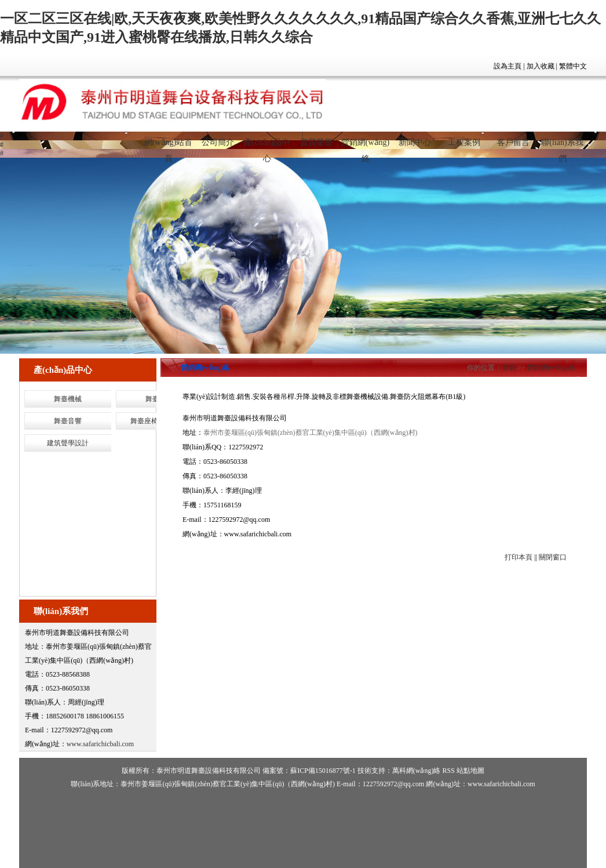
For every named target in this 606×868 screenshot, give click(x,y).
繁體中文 (573, 66)
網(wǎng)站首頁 (168, 147)
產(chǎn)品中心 (267, 147)
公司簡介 (218, 142)
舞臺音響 (68, 421)
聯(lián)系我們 (562, 147)
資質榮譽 (316, 142)
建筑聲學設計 (68, 443)
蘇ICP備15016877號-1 (323, 771)
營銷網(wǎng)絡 (365, 147)
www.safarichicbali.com (101, 744)
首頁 (509, 368)
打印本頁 (519, 557)
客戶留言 (513, 142)
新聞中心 (415, 142)
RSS (448, 771)
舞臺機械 (68, 399)
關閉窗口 (553, 557)
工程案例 (464, 142)
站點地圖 (470, 771)
